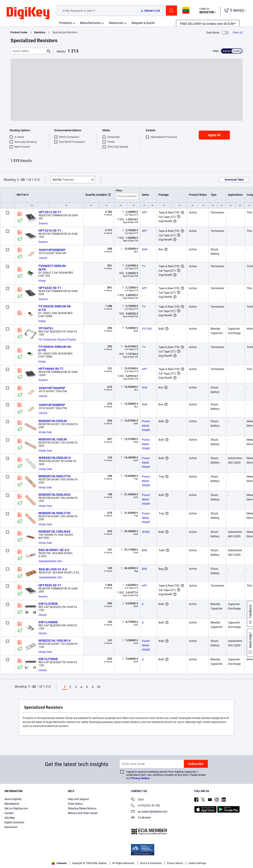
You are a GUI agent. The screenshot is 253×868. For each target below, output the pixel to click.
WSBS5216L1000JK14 (54, 641)
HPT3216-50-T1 (50, 231)
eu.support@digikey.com (149, 812)
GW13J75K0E (48, 659)
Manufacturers (90, 23)
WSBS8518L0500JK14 (55, 458)
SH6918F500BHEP (52, 250)
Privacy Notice (140, 778)
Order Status (75, 804)
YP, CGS (147, 329)
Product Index (19, 32)
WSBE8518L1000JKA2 (54, 532)
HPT (145, 212)
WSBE (146, 532)
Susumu (43, 223)
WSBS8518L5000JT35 (54, 513)
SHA (145, 249)
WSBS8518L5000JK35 (54, 495)
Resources (116, 23)
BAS (145, 550)
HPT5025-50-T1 (50, 585)
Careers (9, 813)
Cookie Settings (197, 863)
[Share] (238, 33)
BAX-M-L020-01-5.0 (53, 569)
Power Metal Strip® (146, 426)
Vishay (42, 281)
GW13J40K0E (48, 622)
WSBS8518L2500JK (53, 421)
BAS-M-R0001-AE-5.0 (54, 550)
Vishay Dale (45, 432)
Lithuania (59, 863)
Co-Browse (141, 818)
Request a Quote (143, 23)
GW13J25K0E (48, 604)
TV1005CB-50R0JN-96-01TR (55, 308)
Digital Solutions (14, 822)
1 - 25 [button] (21, 180)
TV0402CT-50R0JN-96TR (52, 268)
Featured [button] (63, 180)
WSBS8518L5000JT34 (54, 476)
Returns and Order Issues (83, 813)
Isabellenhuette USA (50, 561)
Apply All (214, 135)
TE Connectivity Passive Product (57, 340)
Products (65, 23)
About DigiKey (13, 799)
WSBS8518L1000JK (53, 439)
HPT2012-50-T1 (50, 212)
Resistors (40, 32)
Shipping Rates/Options (82, 808)
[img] (28, 13)
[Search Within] (28, 51)
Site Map (10, 818)
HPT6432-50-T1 (50, 288)
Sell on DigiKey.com (16, 808)
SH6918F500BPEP (52, 405)
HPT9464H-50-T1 (51, 369)
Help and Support (78, 799)
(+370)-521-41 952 (146, 806)
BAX (145, 569)
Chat (137, 800)
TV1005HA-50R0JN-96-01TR (55, 348)
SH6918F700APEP (52, 388)
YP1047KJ (46, 328)
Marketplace (12, 804)
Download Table (234, 180)
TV (144, 266)
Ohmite (43, 258)
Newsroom (11, 827)
